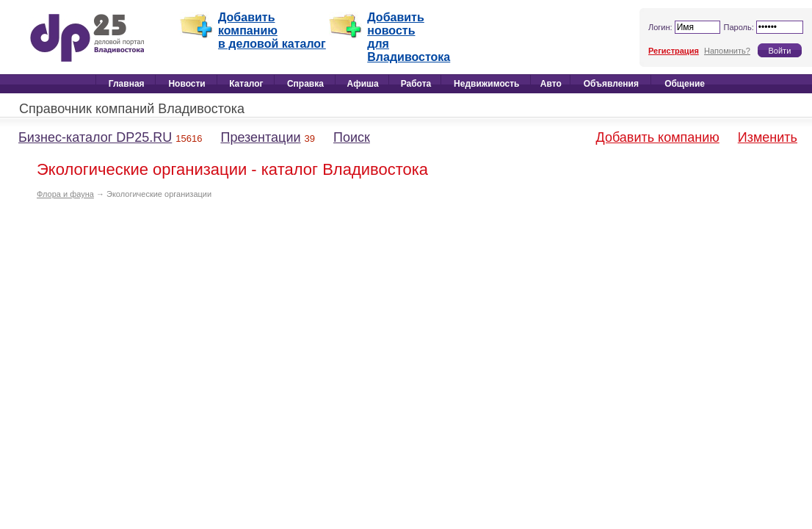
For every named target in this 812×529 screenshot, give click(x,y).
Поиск (352, 137)
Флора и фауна (65, 194)
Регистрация (674, 51)
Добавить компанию (658, 137)
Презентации (260, 137)
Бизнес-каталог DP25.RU (95, 137)
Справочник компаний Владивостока (132, 109)
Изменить (768, 137)
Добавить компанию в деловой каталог (272, 30)
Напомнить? (727, 51)
